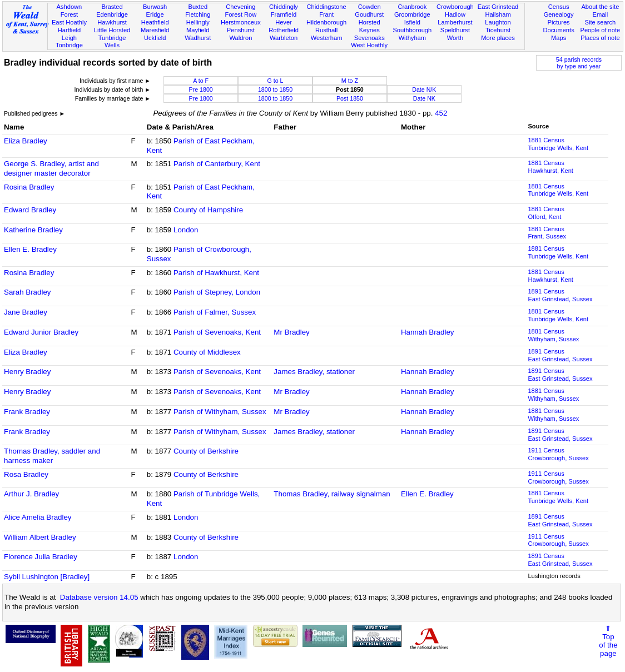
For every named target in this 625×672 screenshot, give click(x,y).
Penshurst (241, 30)
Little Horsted (112, 30)
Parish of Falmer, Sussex (215, 312)
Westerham (327, 38)
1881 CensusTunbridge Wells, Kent (558, 144)
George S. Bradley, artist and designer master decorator (51, 168)
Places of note (600, 38)
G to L (276, 81)
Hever (284, 22)
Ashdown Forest (70, 11)
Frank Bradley (27, 412)
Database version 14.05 (99, 597)
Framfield (284, 14)
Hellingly (198, 22)
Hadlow (455, 14)
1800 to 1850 (275, 89)
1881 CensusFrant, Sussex (547, 233)
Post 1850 (350, 98)
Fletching (198, 14)
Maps (559, 38)
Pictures (559, 22)
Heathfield (155, 22)
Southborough (412, 30)
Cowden (369, 7)
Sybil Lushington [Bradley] (47, 577)
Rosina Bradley (29, 187)
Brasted (112, 7)
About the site (600, 7)
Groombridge (412, 14)
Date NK (424, 98)
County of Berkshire (206, 451)
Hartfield (69, 30)
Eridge (155, 14)
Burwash (155, 7)
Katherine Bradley (33, 230)
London (186, 230)
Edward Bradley (30, 210)
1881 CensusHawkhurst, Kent (550, 167)
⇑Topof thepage (608, 641)
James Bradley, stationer (314, 372)
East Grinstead (498, 7)
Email (600, 14)
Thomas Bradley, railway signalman (332, 494)
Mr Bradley (291, 332)
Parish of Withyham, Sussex (220, 412)
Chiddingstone (327, 7)
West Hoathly (369, 45)
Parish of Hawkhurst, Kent (216, 273)
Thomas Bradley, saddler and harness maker (52, 456)
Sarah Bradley (27, 292)
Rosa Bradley (26, 474)
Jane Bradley (26, 312)
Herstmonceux (241, 22)
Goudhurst (369, 14)
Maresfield (155, 30)
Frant (326, 14)
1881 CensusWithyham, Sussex (553, 335)
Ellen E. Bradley (30, 249)
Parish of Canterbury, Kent (217, 164)
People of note (601, 30)
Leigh (69, 38)
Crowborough (455, 7)
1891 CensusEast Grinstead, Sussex (560, 295)
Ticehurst (498, 30)
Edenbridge (112, 14)
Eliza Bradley (26, 141)
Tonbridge (69, 45)
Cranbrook (412, 7)
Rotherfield (284, 30)
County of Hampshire (208, 210)
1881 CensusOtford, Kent (546, 213)
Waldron (240, 38)
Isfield (412, 22)
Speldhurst (455, 30)
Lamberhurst (455, 22)
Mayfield (198, 30)
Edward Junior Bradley (41, 332)
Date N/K (424, 89)
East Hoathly (69, 22)
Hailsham (498, 14)
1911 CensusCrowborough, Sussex (558, 454)
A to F (201, 81)
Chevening (240, 7)
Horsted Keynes (369, 26)
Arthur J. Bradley (31, 494)
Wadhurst (198, 38)
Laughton (498, 22)
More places (498, 38)
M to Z (350, 81)
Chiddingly (284, 7)
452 (441, 113)
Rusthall (326, 30)
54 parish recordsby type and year (579, 63)
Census (559, 7)
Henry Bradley (27, 372)
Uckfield (155, 38)
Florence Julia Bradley (41, 557)
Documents (559, 30)
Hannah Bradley (428, 332)
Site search (601, 22)
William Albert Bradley (40, 537)
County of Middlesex (207, 352)
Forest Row (240, 14)
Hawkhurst (112, 22)
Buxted (198, 7)
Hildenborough (326, 22)
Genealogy (559, 14)
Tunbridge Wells (112, 42)
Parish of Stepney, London (217, 292)
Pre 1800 (200, 89)
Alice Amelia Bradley (38, 517)
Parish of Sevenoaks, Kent (217, 332)
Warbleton (284, 38)
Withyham (412, 38)
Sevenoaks (369, 38)
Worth (455, 38)
